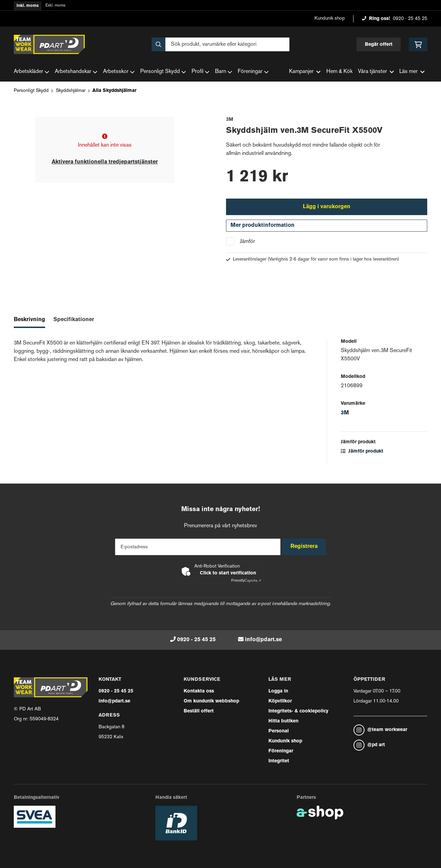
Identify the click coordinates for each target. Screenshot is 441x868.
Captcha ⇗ (246, 581)
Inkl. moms (28, 6)
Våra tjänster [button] (376, 72)
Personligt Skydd (163, 72)
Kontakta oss (199, 691)
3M (345, 416)
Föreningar (253, 72)
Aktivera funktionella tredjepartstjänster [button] (105, 162)
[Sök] (220, 44)
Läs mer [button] (412, 72)
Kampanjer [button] (305, 72)
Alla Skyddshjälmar (114, 91)
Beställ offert (199, 711)
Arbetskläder (32, 72)
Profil (201, 72)
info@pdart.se (263, 640)
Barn (224, 72)
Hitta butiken (283, 721)
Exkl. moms (55, 6)
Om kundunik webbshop (211, 701)
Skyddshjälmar (71, 91)
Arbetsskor (119, 72)
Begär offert (379, 45)
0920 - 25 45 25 (410, 19)
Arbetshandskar (76, 72)
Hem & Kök (339, 72)
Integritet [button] (279, 761)
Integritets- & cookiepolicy (298, 711)
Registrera (306, 547)
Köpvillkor (280, 701)
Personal (279, 731)
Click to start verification (228, 573)
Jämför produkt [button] (362, 454)
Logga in (278, 691)
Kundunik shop (330, 18)
